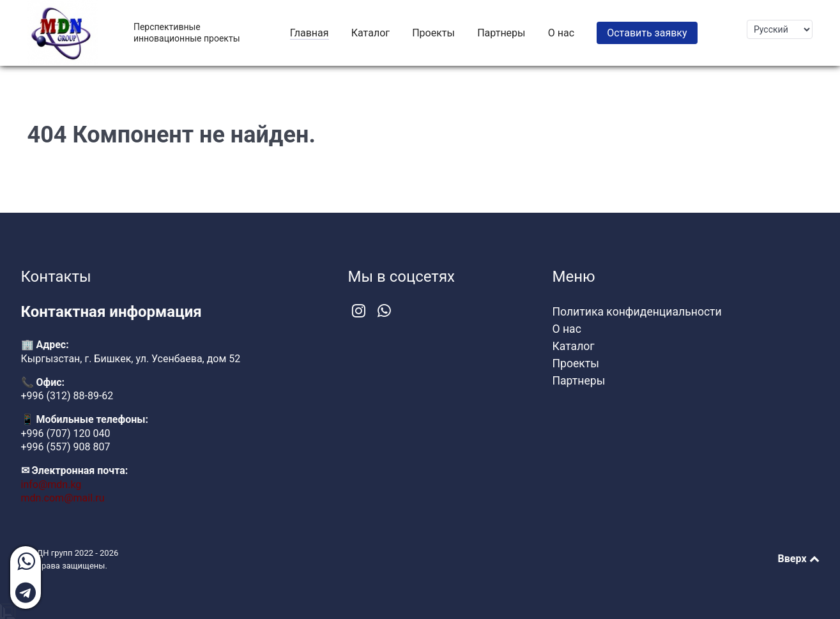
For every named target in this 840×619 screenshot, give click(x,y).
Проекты (576, 363)
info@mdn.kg (51, 485)
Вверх (799, 559)
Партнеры (579, 381)
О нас (567, 329)
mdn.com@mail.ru (63, 498)
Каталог (574, 346)
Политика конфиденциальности (637, 312)
